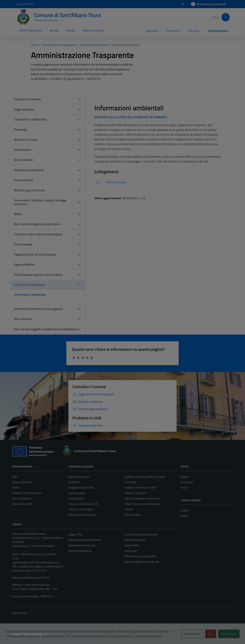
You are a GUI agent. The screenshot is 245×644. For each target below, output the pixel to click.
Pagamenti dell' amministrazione (35, 254)
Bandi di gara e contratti (30, 190)
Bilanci (18, 214)
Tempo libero (173, 31)
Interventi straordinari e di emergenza (38, 309)
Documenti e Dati (22, 504)
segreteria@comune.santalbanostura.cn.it (36, 562)
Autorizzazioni (76, 498)
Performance (23, 150)
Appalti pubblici (77, 493)
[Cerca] (226, 17)
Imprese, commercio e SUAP (140, 488)
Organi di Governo (22, 482)
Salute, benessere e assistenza (142, 498)
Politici (16, 488)
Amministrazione (30, 30)
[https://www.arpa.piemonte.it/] (160, 182)
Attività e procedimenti (29, 170)
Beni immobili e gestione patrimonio (37, 224)
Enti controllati (24, 160)
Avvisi (184, 488)
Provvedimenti (24, 180)
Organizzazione (24, 109)
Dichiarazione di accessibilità (140, 556)
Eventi (184, 516)
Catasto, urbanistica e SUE (83, 504)
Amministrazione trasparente (141, 534)
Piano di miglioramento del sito (142, 562)
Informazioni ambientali (29, 285)
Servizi (70, 30)
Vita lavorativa (133, 515)
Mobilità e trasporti (135, 493)
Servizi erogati (23, 244)
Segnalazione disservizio (82, 545)
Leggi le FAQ (75, 534)
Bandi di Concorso (26, 140)
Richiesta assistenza (80, 551)
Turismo (129, 509)
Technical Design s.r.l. (35, 634)
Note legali (131, 551)
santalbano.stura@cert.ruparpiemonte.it (41, 566)
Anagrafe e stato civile (81, 488)
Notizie (185, 477)
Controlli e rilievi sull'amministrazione (38, 234)
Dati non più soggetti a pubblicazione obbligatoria (46, 329)
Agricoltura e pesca (79, 477)
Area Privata (19, 613)
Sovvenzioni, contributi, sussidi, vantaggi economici (40, 202)
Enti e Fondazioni (22, 498)
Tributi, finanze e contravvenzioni (143, 504)
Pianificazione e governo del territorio (38, 275)
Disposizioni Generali (27, 99)
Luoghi (184, 510)
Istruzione (194, 31)
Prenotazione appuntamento (85, 540)
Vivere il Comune (94, 30)
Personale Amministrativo (27, 493)
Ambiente (74, 482)
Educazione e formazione (82, 515)
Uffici (15, 477)
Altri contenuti (23, 319)
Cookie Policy (132, 545)
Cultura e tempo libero (81, 509)
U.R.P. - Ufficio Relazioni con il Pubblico (34, 554)
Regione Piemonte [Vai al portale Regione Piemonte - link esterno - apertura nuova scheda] (24, 4)
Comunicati (187, 482)
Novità (54, 30)
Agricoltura (152, 31)
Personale (21, 130)
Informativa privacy (135, 540)
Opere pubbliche (24, 264)
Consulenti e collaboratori (31, 119)
